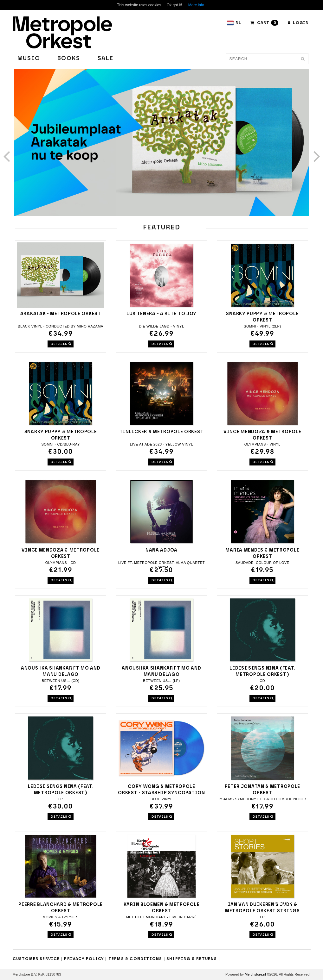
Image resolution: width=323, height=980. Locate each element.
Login (298, 23)
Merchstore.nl (255, 974)
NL (234, 23)
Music (29, 59)
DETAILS (61, 344)
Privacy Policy (84, 959)
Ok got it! (174, 5)
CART (265, 23)
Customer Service (36, 959)
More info (196, 5)
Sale (106, 59)
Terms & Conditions (135, 959)
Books (69, 59)
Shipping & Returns (192, 959)
